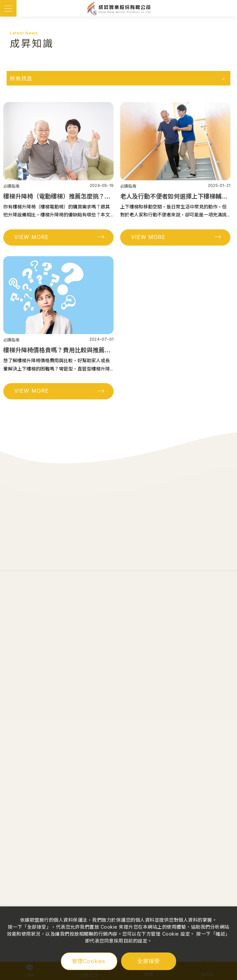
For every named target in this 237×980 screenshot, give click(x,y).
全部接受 (149, 961)
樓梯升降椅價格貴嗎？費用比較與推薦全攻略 (63, 350)
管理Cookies (89, 961)
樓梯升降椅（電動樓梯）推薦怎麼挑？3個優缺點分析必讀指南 (86, 196)
